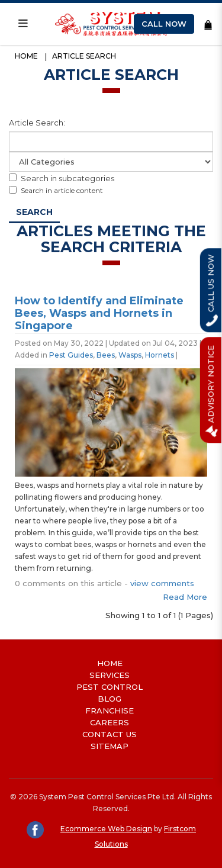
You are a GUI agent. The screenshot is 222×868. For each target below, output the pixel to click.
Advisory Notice (212, 390)
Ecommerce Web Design (106, 829)
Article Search (84, 56)
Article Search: (37, 123)
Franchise (110, 711)
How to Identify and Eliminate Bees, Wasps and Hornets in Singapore (99, 313)
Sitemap (110, 746)
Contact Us (110, 734)
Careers (110, 722)
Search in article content (56, 190)
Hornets (160, 355)
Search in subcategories (62, 178)
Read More (185, 597)
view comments (162, 583)
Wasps (130, 355)
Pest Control (110, 687)
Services (110, 675)
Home (26, 56)
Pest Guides (71, 355)
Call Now (164, 24)
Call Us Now (211, 290)
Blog (110, 699)
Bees (106, 355)
